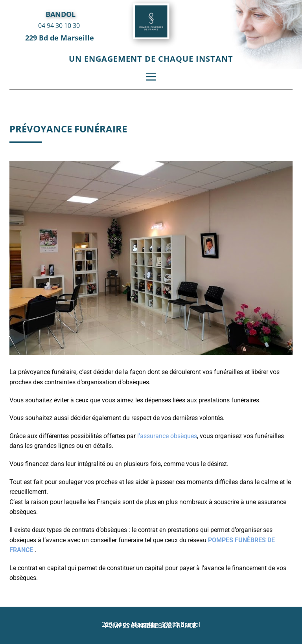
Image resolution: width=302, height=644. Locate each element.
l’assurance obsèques (167, 436)
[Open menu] (151, 77)
